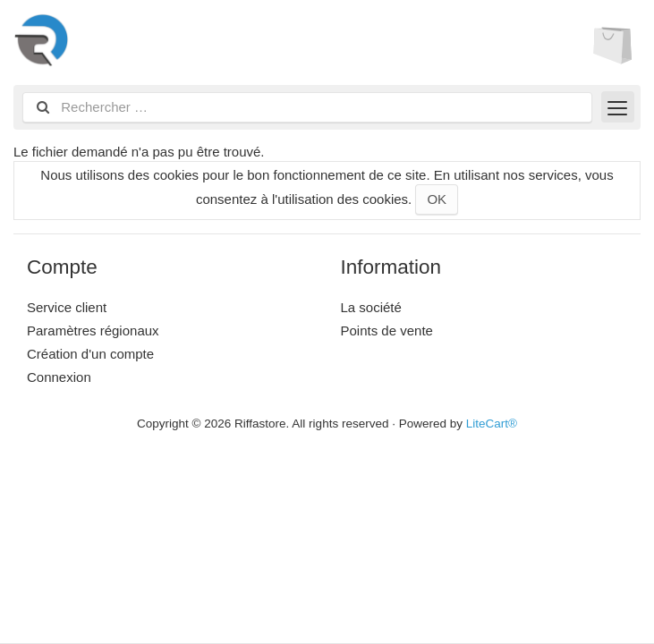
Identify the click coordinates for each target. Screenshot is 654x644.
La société (371, 307)
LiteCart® (492, 424)
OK (437, 199)
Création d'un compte (90, 354)
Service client (67, 307)
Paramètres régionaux (93, 330)
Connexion (59, 377)
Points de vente (387, 330)
